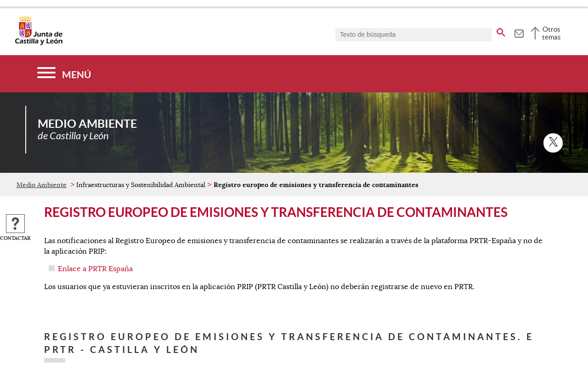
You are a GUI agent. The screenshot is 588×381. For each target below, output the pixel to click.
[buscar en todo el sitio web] (501, 31)
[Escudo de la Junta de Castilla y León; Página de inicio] (39, 43)
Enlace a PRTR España (95, 269)
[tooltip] (519, 32)
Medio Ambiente (42, 185)
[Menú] (64, 74)
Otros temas (551, 33)
